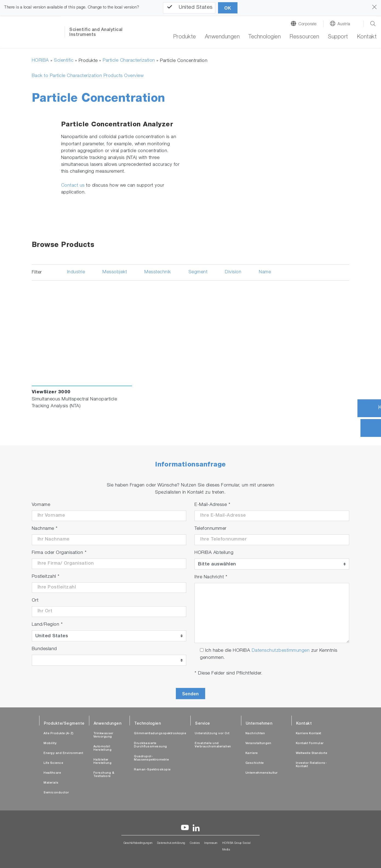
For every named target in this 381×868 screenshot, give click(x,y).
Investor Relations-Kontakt (311, 765)
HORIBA (40, 61)
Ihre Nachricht (211, 577)
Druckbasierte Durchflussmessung (151, 745)
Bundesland (44, 649)
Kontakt (367, 37)
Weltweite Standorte (312, 753)
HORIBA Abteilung (214, 553)
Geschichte (255, 763)
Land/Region (47, 625)
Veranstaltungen (258, 743)
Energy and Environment (63, 753)
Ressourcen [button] (304, 37)
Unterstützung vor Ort (212, 734)
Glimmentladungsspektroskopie (160, 734)
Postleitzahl (46, 577)
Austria (344, 24)
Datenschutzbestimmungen (281, 651)
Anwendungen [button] (222, 37)
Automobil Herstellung (103, 748)
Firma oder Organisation (59, 553)
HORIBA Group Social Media (237, 847)
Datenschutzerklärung (171, 843)
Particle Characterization (129, 61)
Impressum (211, 843)
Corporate (307, 24)
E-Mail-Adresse (212, 505)
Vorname (41, 505)
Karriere (252, 753)
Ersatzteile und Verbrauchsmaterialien (213, 745)
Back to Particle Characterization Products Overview (88, 76)
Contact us (73, 186)
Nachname (45, 529)
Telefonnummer (210, 529)
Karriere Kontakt (309, 734)
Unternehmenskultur (262, 773)
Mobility (50, 743)
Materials (51, 783)
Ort (35, 601)
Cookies (195, 843)
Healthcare (52, 773)
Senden (190, 694)
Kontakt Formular (310, 743)
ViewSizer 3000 (51, 392)
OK (228, 8)
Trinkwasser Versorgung (103, 735)
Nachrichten (255, 734)
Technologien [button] (265, 37)
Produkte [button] (185, 37)
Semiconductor (56, 793)
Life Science (53, 763)
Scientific (64, 61)
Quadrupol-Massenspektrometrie (151, 758)
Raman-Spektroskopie (152, 770)
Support (338, 37)
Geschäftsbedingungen (138, 843)
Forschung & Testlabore (104, 775)
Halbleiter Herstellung (103, 762)
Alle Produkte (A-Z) (59, 734)
